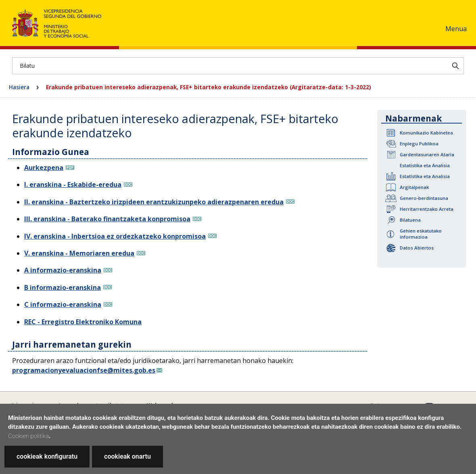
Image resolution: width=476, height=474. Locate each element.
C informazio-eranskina (63, 304)
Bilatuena (410, 220)
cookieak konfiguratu (47, 456)
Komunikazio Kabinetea (426, 133)
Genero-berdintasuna (424, 198)
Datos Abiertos (417, 248)
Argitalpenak (414, 187)
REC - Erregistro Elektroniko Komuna (83, 322)
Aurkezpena (44, 168)
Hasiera (19, 87)
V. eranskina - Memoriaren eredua (79, 253)
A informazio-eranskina (63, 270)
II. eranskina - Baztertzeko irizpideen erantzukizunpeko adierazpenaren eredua (154, 202)
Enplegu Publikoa (419, 144)
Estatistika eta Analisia (425, 165)
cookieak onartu (127, 456)
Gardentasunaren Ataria (427, 154)
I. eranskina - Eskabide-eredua (73, 185)
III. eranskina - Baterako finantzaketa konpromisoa (107, 219)
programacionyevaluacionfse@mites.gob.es (84, 370)
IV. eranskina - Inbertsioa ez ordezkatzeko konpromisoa (115, 236)
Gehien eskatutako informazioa (421, 234)
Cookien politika (28, 436)
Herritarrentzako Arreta (427, 209)
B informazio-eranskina (63, 287)
